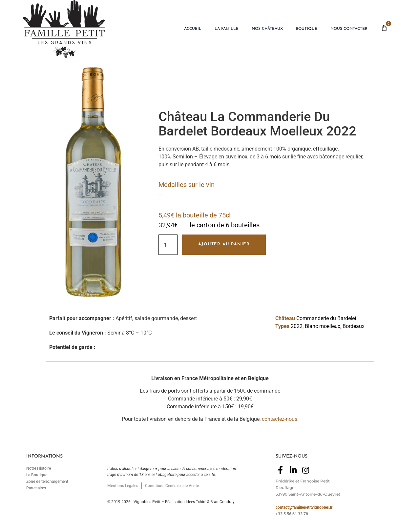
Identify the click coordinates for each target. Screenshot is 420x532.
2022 (297, 326)
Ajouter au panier (224, 244)
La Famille (227, 29)
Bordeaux (354, 326)
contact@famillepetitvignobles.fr (304, 507)
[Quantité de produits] (168, 245)
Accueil (193, 29)
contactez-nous (280, 419)
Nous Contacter (349, 29)
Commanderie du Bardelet (326, 318)
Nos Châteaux (267, 29)
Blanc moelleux (323, 326)
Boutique (307, 29)
